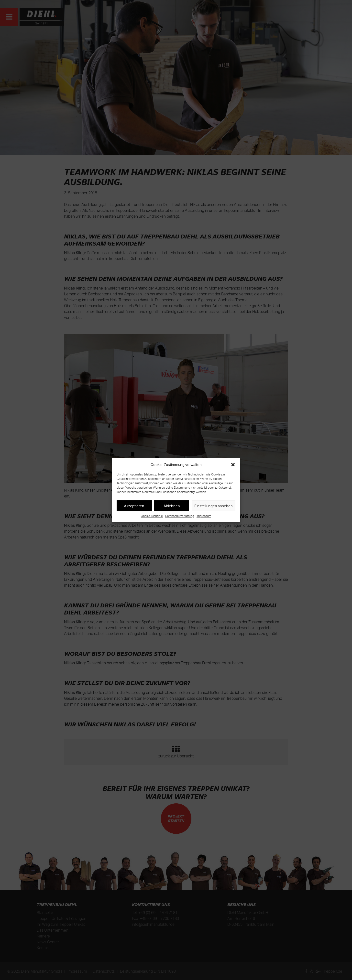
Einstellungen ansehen (214, 506)
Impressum (204, 516)
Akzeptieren (134, 506)
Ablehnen (172, 506)
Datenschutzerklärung (180, 516)
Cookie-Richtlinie (152, 516)
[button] (233, 465)
